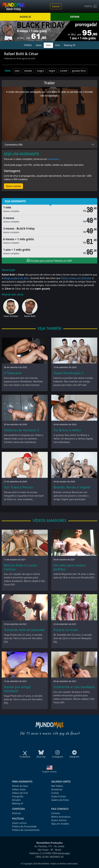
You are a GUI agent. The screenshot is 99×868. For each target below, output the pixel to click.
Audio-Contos (59, 796)
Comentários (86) (14, 145)
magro (40, 71)
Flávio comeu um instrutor (76, 278)
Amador (16, 800)
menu (91, 6)
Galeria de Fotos (60, 800)
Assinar (56, 6)
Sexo (48, 45)
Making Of (70, 45)
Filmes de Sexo (20, 786)
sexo (17, 71)
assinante (53, 159)
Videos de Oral (20, 793)
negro (52, 71)
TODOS (28, 45)
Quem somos (19, 823)
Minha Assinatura (61, 817)
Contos (55, 793)
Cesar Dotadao (11, 316)
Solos (39, 45)
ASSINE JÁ (25, 17)
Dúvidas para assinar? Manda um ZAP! (49, 260)
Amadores (57, 789)
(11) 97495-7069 (48, 853)
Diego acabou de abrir (16, 278)
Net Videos (57, 786)
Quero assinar (13, 186)
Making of (17, 803)
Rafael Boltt (30, 316)
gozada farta (79, 71)
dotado (28, 71)
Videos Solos (19, 789)
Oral (57, 45)
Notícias (16, 813)
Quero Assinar (59, 820)
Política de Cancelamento (26, 830)
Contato (56, 813)
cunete (64, 71)
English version (49, 772)
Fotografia (18, 796)
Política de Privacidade (24, 826)
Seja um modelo (60, 824)
